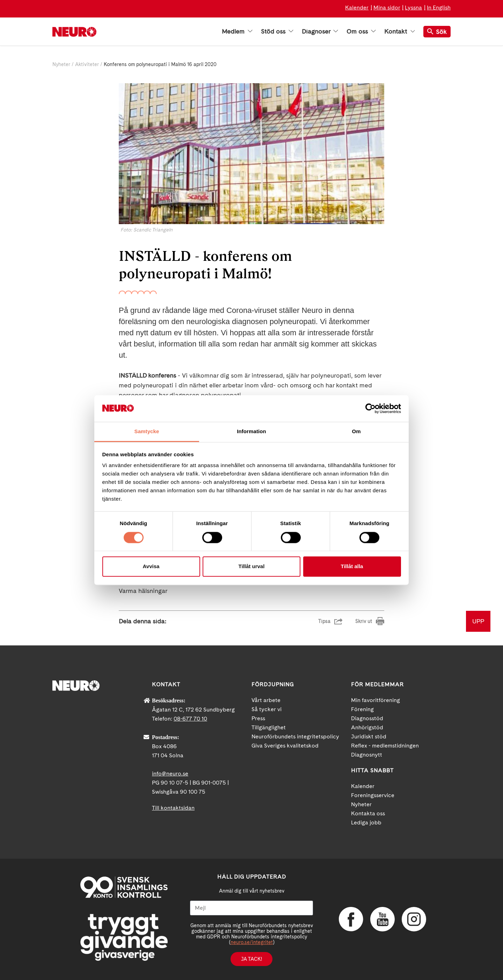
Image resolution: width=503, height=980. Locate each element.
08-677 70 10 (190, 719)
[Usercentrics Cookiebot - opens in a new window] (370, 408)
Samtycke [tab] (147, 432)
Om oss (361, 31)
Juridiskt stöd (369, 736)
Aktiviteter (87, 64)
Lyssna (413, 8)
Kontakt (400, 31)
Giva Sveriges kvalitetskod (285, 746)
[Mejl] (251, 908)
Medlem (237, 31)
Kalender (357, 8)
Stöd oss (277, 31)
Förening (362, 709)
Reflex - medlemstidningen (385, 746)
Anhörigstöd (367, 727)
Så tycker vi (267, 709)
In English (439, 8)
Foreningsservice (373, 795)
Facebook (351, 919)
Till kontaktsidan (173, 808)
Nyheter (61, 64)
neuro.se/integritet (252, 942)
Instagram (414, 919)
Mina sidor (387, 8)
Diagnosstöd (367, 718)
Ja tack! (251, 959)
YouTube (382, 919)
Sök (437, 32)
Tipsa (324, 621)
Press (258, 718)
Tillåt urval (252, 567)
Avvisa (151, 567)
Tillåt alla (352, 567)
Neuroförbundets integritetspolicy (295, 736)
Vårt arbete (266, 700)
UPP (478, 621)
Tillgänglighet (269, 727)
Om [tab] (356, 432)
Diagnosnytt (367, 755)
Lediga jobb (366, 822)
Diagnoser (320, 31)
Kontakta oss (368, 813)
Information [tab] (251, 432)
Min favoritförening (376, 700)
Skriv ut (364, 621)
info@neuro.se (170, 774)
